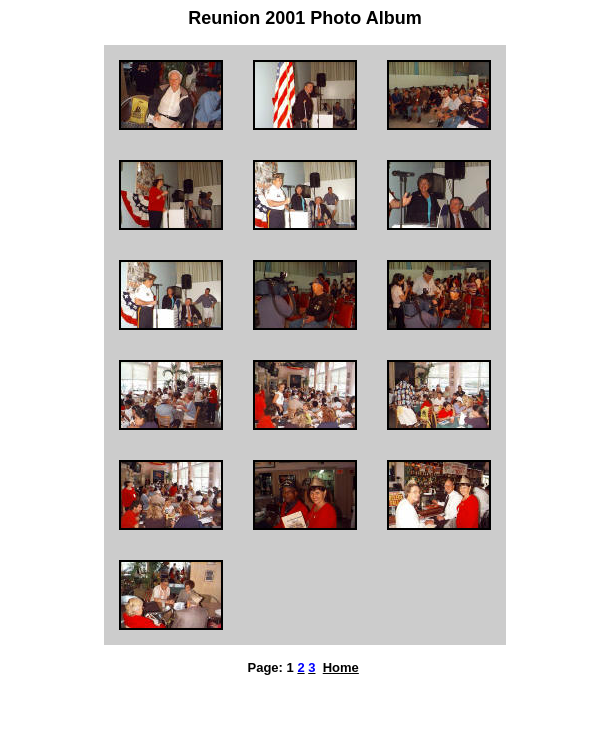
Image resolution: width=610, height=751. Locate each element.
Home (341, 667)
